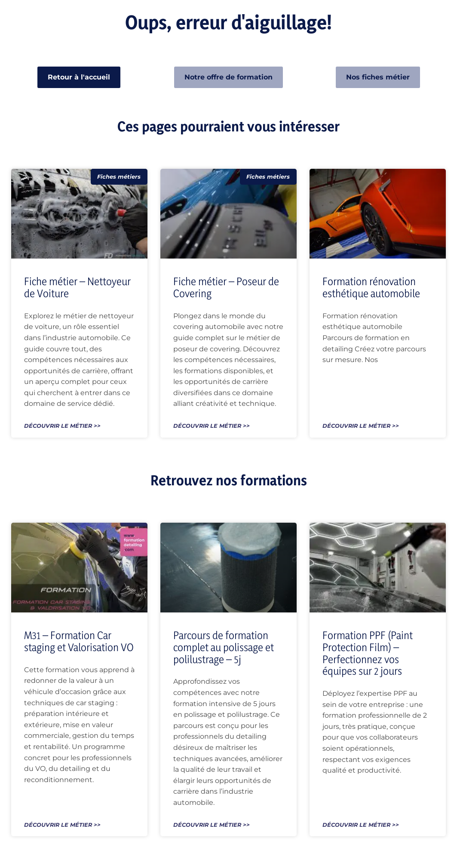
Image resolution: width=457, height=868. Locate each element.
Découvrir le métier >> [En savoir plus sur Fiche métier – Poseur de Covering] (212, 426)
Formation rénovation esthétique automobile (371, 287)
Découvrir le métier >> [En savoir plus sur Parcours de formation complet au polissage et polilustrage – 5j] (212, 825)
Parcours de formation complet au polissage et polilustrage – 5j (224, 647)
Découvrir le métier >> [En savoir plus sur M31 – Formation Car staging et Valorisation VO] (62, 825)
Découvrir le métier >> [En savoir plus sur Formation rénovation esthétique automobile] (361, 426)
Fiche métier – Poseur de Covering (226, 287)
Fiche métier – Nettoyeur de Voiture (77, 287)
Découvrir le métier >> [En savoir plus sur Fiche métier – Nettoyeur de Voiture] (62, 426)
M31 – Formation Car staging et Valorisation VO (79, 641)
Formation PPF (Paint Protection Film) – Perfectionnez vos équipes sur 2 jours (368, 653)
